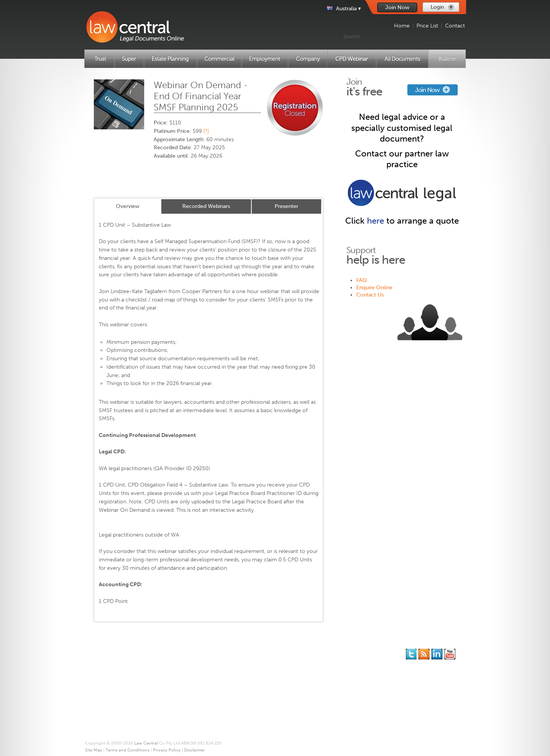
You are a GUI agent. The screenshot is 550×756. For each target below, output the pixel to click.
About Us (257, 651)
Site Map (257, 673)
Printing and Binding (270, 666)
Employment (112, 687)
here (376, 221)
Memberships (197, 658)
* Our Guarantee (266, 658)
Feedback (342, 666)
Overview (128, 206)
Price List (427, 26)
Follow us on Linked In (437, 654)
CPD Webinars (115, 702)
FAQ (362, 280)
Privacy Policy (262, 687)
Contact (455, 26)
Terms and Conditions (272, 680)
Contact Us (370, 295)
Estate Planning (116, 673)
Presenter (286, 206)
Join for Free (197, 651)
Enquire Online (374, 288)
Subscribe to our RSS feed (424, 654)
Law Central (146, 743)
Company (109, 695)
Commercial (112, 680)
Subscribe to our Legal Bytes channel (450, 654)
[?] (206, 131)
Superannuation (116, 666)
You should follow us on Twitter (411, 654)
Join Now (397, 7)
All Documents (115, 709)
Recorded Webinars (206, 206)
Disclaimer (259, 695)
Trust (104, 658)
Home (402, 26)
